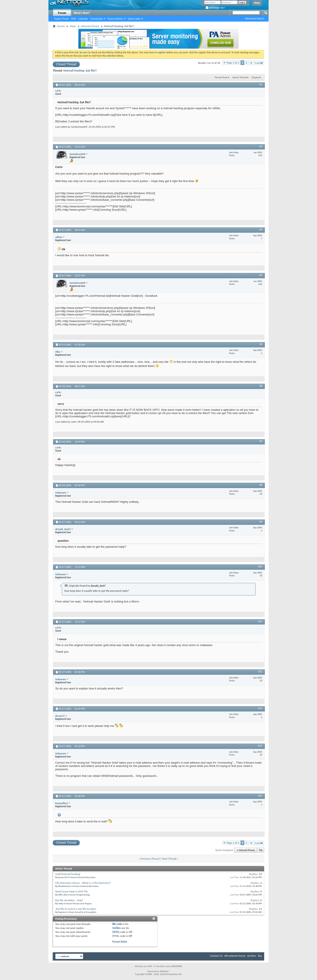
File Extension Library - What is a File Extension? (83, 883)
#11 (260, 621)
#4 (261, 275)
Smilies (116, 928)
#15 (260, 796)
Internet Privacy (90, 26)
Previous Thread (150, 859)
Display (255, 77)
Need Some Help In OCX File (72, 891)
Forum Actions (115, 19)
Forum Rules (120, 942)
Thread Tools (221, 77)
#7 (261, 441)
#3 (261, 230)
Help (257, 3)
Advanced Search (255, 18)
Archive (252, 956)
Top (261, 850)
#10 (260, 567)
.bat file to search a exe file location (76, 909)
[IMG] (116, 932)
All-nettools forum (235, 956)
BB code (117, 924)
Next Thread (169, 859)
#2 (261, 146)
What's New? (82, 13)
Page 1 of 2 (233, 63)
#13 (260, 708)
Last (259, 63)
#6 (261, 386)
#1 (261, 85)
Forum (62, 13)
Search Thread (240, 77)
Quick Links (134, 19)
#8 (261, 485)
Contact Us (216, 956)
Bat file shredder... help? (69, 900)
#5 (261, 344)
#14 (260, 746)
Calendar (83, 19)
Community (96, 19)
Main (73, 26)
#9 (261, 522)
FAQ (74, 19)
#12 (260, 672)
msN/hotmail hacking (68, 874)
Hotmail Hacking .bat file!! (80, 71)
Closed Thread (66, 64)
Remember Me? (215, 8)
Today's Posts (61, 19)
